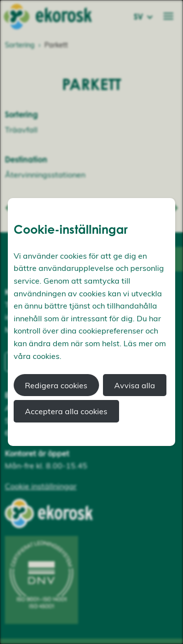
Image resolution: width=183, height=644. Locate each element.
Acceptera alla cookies (66, 411)
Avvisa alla (135, 385)
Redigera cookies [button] (56, 385)
